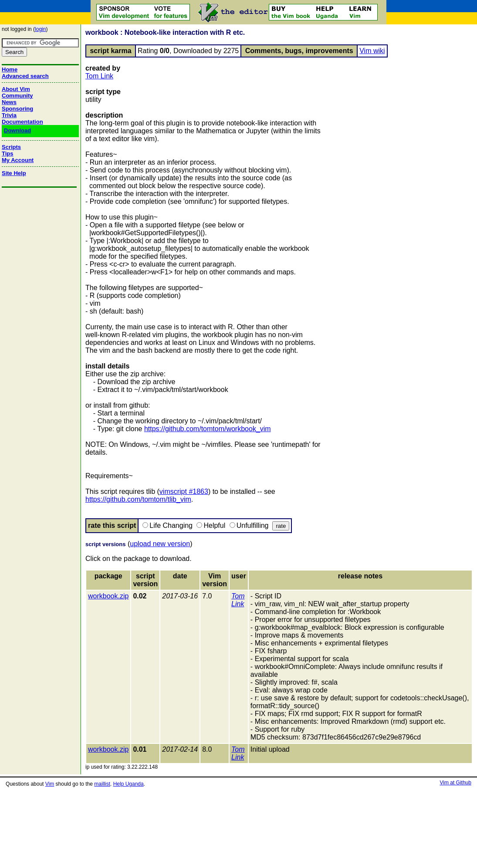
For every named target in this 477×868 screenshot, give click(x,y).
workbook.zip (108, 596)
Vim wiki (372, 51)
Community (17, 96)
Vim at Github (455, 783)
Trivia (9, 115)
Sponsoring (17, 109)
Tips (8, 154)
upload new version (160, 544)
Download (17, 130)
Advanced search (25, 76)
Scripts (11, 147)
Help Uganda (129, 784)
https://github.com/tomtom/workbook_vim (208, 429)
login (40, 29)
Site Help (14, 173)
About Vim (16, 89)
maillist (102, 784)
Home (10, 69)
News (9, 102)
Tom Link (99, 76)
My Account (18, 160)
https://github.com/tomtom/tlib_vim (138, 499)
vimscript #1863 (184, 491)
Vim (50, 784)
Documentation (22, 122)
